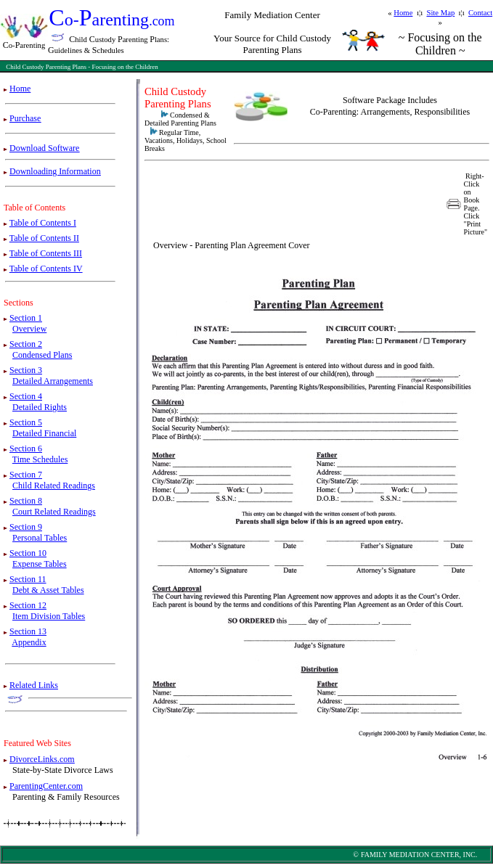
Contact (480, 13)
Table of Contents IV (46, 269)
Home (403, 13)
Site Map (440, 13)
